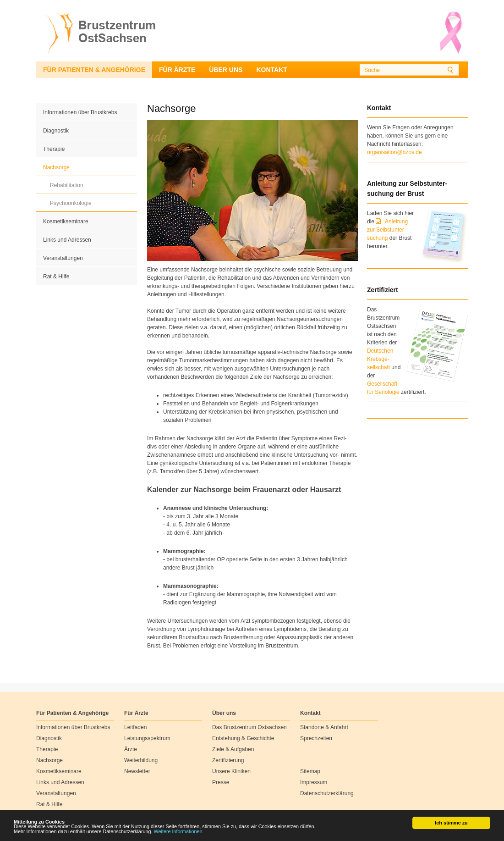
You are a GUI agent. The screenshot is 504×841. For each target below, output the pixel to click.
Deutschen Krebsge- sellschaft (380, 359)
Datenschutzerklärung (327, 793)
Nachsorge (56, 167)
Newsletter (137, 771)
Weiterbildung (141, 760)
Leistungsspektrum (147, 738)
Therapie (54, 149)
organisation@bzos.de (394, 152)
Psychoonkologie (71, 203)
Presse (221, 782)
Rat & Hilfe (56, 277)
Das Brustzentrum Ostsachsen (249, 727)
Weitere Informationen (178, 832)
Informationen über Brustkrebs (80, 112)
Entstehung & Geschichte (243, 738)
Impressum (314, 782)
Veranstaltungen (63, 258)
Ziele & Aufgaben (233, 749)
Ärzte (131, 749)
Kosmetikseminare (66, 221)
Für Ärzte (177, 70)
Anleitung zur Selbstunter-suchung (387, 230)
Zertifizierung (228, 760)
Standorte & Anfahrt (324, 727)
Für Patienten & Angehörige (94, 70)
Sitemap (310, 771)
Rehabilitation (67, 185)
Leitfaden (135, 727)
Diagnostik (56, 131)
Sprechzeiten (316, 738)
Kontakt (271, 70)
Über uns (226, 70)
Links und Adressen (67, 240)
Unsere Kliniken (231, 771)
